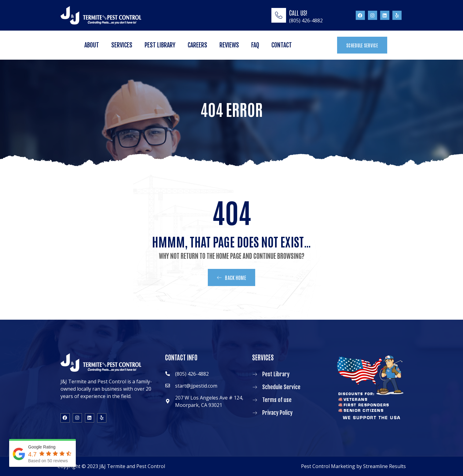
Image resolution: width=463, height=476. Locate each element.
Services (122, 45)
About (92, 45)
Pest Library (160, 45)
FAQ (255, 45)
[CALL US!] (279, 15)
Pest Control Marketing (328, 466)
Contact (282, 45)
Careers (197, 45)
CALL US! (298, 13)
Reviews (229, 45)
